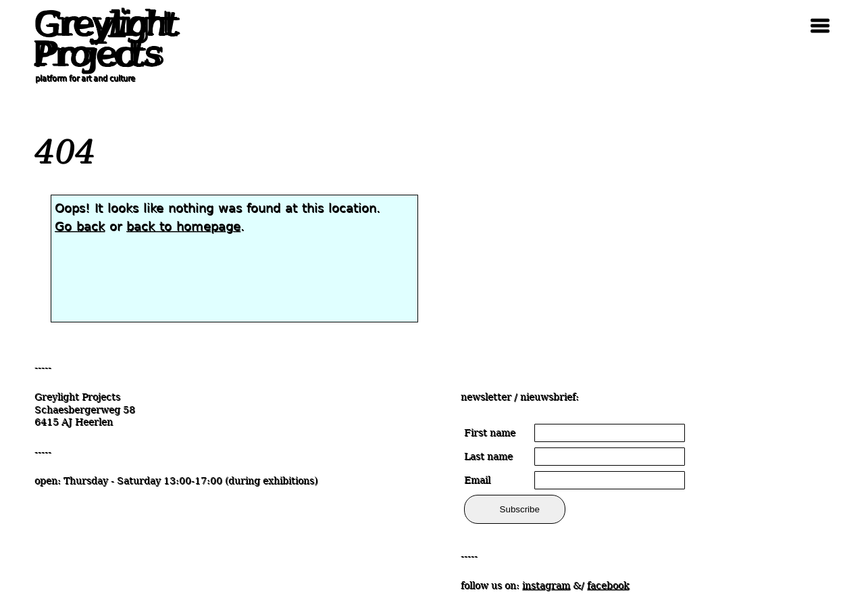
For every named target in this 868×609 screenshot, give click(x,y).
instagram (546, 585)
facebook (608, 585)
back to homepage (183, 226)
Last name (488, 456)
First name (490, 433)
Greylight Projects (102, 39)
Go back (80, 226)
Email (477, 480)
